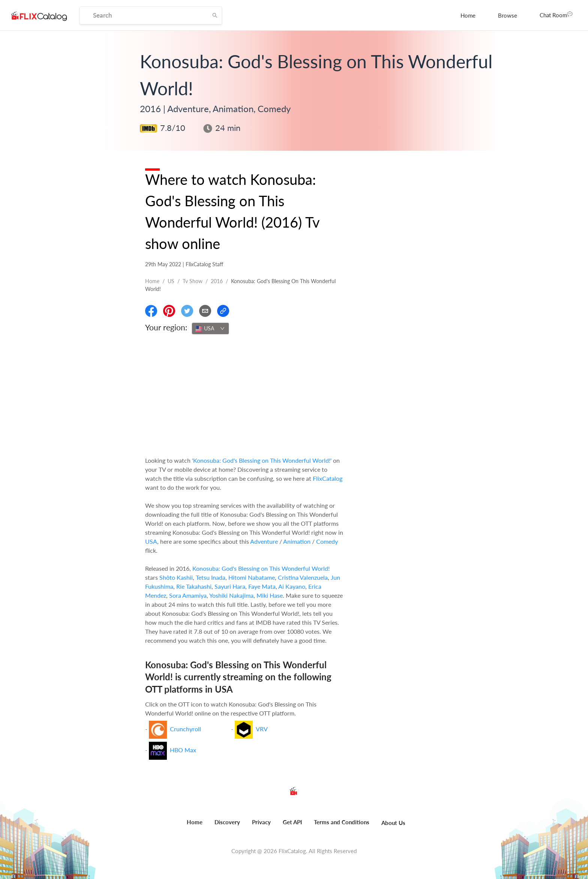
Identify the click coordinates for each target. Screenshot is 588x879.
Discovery (227, 822)
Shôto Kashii (176, 577)
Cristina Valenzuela (303, 577)
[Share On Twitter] (187, 311)
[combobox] (210, 328)
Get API (292, 822)
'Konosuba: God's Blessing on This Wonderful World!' (262, 460)
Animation (297, 541)
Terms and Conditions (342, 822)
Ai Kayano (292, 586)
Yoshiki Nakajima (231, 595)
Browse (508, 15)
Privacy (261, 822)
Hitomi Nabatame (252, 577)
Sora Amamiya (188, 595)
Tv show (193, 281)
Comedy (327, 541)
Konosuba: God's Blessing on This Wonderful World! (261, 568)
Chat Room (556, 15)
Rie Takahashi (194, 586)
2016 (217, 281)
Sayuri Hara (230, 586)
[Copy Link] (223, 311)
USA (151, 541)
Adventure (264, 541)
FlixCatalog (328, 478)
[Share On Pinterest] (169, 311)
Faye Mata (262, 586)
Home (468, 15)
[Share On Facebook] (151, 311)
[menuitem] (468, 15)
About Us (393, 823)
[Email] (205, 311)
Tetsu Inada (211, 577)
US (171, 281)
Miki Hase (270, 595)
